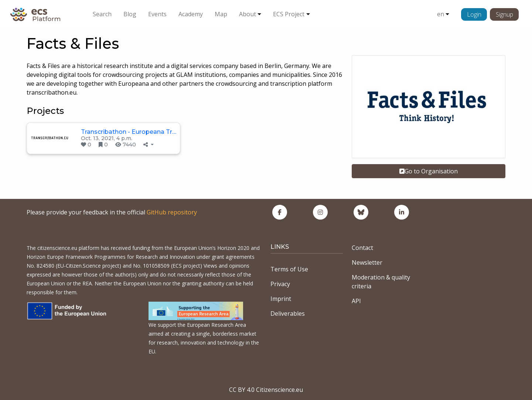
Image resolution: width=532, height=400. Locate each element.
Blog (130, 14)
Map (221, 14)
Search (102, 14)
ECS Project (289, 14)
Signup (504, 14)
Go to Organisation (429, 171)
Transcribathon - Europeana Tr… (129, 132)
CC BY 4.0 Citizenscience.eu (266, 390)
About (248, 14)
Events (157, 14)
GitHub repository (172, 212)
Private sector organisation (388, 189)
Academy (191, 14)
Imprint (281, 299)
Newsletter (367, 262)
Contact (362, 248)
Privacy (280, 284)
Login (474, 14)
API (356, 301)
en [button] (441, 14)
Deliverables (288, 313)
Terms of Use (289, 269)
